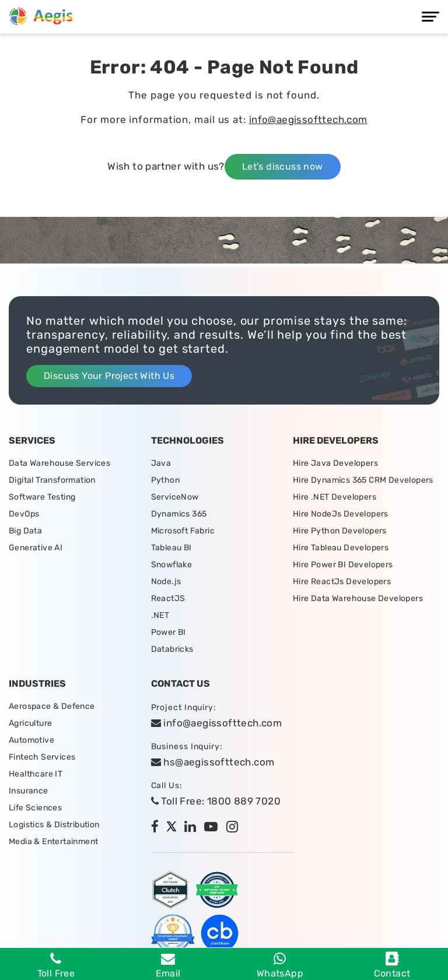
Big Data (25, 531)
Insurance (29, 791)
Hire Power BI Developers (343, 565)
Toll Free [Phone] (56, 965)
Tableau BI (171, 548)
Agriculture (30, 723)
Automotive (32, 740)
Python (165, 480)
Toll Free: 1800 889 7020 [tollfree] (216, 801)
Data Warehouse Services (60, 463)
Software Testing (42, 497)
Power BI (169, 632)
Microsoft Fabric (183, 531)
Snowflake (172, 565)
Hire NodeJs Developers (341, 514)
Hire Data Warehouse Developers (358, 598)
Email (168, 965)
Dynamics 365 (179, 514)
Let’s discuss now (283, 166)
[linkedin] (193, 828)
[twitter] (174, 828)
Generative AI (36, 548)
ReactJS (168, 598)
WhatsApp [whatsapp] (280, 965)
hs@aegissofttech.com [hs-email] (213, 762)
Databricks (172, 649)
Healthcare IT (36, 774)
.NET (160, 615)
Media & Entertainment (53, 842)
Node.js (166, 582)
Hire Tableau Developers (341, 548)
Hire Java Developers (335, 463)
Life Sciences (35, 808)
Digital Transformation (52, 480)
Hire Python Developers (340, 531)
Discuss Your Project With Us (109, 376)
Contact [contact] (392, 965)
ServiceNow (175, 497)
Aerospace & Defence (52, 706)
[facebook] (158, 828)
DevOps (24, 514)
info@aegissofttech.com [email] (217, 723)
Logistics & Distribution (54, 825)
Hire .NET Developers (335, 497)
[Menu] (430, 17)
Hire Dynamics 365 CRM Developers (363, 480)
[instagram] (235, 828)
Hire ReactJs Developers (342, 582)
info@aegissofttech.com (308, 120)
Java (161, 463)
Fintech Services (42, 757)
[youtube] (214, 828)
